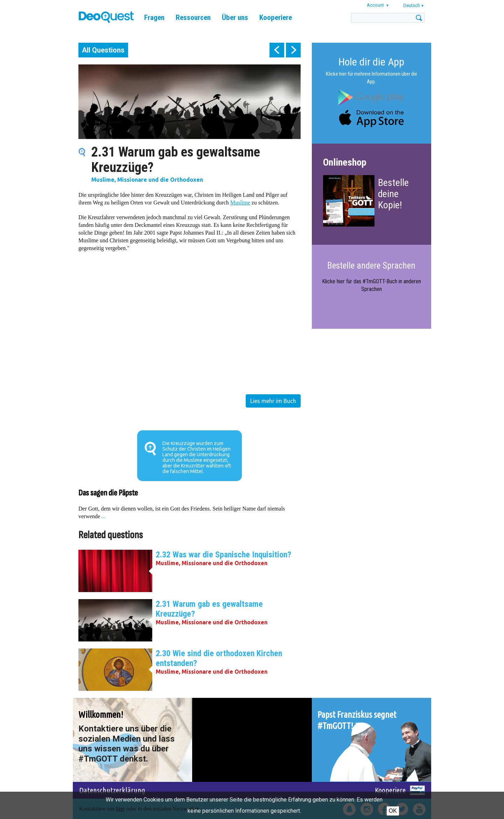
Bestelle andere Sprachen (371, 266)
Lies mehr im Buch (273, 401)
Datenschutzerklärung (112, 790)
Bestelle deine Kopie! (393, 194)
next (293, 50)
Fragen (154, 18)
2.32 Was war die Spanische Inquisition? (223, 555)
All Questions (103, 50)
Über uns (235, 18)
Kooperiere (276, 18)
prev (277, 50)
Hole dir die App (371, 62)
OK (393, 811)
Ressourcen (193, 18)
